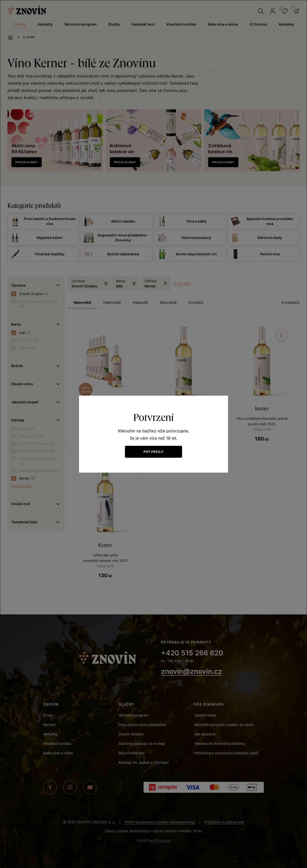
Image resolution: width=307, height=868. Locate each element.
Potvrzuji (153, 452)
